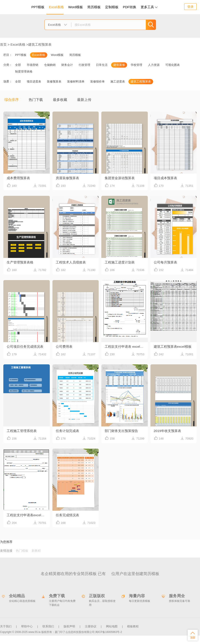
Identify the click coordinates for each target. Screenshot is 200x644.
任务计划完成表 (67, 431)
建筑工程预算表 (40, 44)
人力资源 (154, 65)
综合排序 (12, 100)
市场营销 (32, 65)
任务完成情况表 (67, 515)
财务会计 (67, 65)
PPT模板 (38, 7)
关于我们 (6, 626)
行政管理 (84, 65)
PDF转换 (130, 7)
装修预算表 (54, 81)
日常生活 (102, 65)
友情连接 (6, 551)
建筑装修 (119, 65)
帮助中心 (27, 626)
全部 (18, 65)
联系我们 (48, 626)
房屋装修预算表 (67, 178)
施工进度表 (118, 81)
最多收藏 (60, 100)
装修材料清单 (76, 81)
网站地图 (112, 626)
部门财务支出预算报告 (121, 431)
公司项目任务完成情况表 (25, 347)
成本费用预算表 (18, 178)
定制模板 (112, 6)
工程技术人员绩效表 (71, 262)
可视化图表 (173, 65)
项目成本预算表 (165, 178)
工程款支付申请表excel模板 (27, 515)
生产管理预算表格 (20, 262)
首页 (3, 44)
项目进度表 (34, 81)
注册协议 (91, 626)
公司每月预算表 (165, 262)
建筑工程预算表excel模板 (173, 347)
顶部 (193, 635)
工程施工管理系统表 (22, 431)
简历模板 (94, 7)
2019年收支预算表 (167, 431)
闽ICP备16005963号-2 (109, 632)
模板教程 (133, 626)
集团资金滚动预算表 (120, 178)
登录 (190, 7)
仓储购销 (50, 65)
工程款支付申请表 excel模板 (126, 347)
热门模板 (22, 551)
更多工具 (149, 7)
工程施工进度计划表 (120, 262)
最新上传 (84, 100)
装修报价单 (97, 81)
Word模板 (76, 7)
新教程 (36, 551)
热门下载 (36, 100)
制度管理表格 (24, 72)
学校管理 (136, 65)
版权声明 (69, 626)
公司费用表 (64, 347)
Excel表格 (56, 7)
